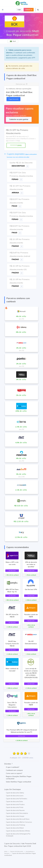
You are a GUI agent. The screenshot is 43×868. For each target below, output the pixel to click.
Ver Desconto (12, 571)
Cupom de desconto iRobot (15, 828)
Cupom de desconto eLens (15, 796)
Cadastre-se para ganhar (19, 119)
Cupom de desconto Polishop (16, 825)
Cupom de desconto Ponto (15, 807)
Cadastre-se (29, 10)
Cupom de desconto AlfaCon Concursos (19, 822)
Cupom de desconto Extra (14, 801)
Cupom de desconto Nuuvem (15, 810)
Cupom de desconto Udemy (15, 793)
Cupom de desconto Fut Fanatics (17, 799)
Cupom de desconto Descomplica (17, 813)
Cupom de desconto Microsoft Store (18, 819)
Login (19, 10)
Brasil (13, 41)
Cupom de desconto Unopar (15, 816)
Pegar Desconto (14, 99)
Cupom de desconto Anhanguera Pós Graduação (18, 835)
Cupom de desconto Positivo (15, 804)
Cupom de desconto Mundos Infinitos (18, 831)
